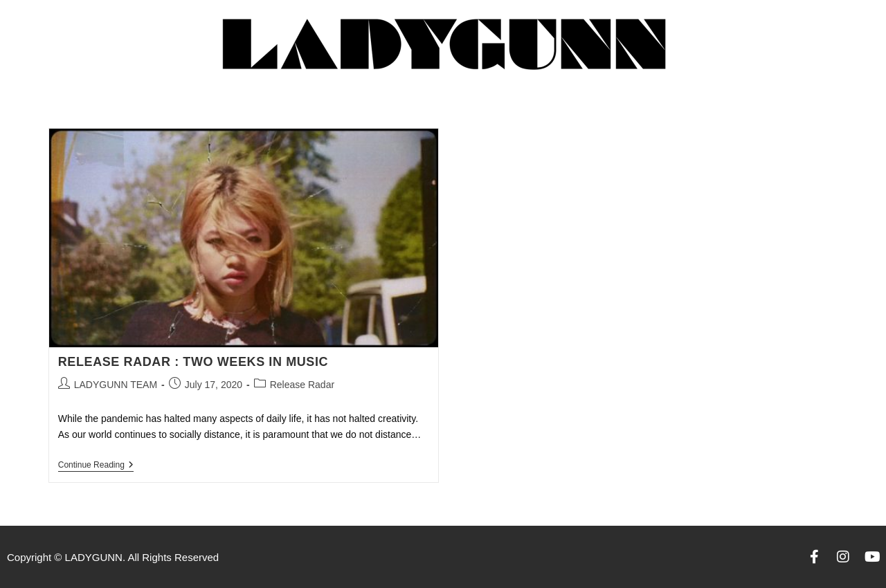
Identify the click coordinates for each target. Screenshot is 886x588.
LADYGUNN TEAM (116, 385)
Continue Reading (96, 465)
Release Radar (302, 385)
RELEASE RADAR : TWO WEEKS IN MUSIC (193, 362)
